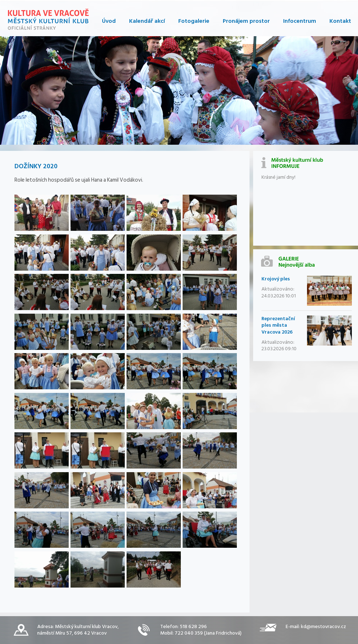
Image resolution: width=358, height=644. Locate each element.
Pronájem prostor (246, 21)
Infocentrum (300, 21)
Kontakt (340, 21)
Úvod (109, 21)
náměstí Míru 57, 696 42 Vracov (72, 633)
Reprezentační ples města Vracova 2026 (278, 325)
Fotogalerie (194, 21)
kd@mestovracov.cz (323, 626)
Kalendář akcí (147, 21)
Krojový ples (276, 279)
